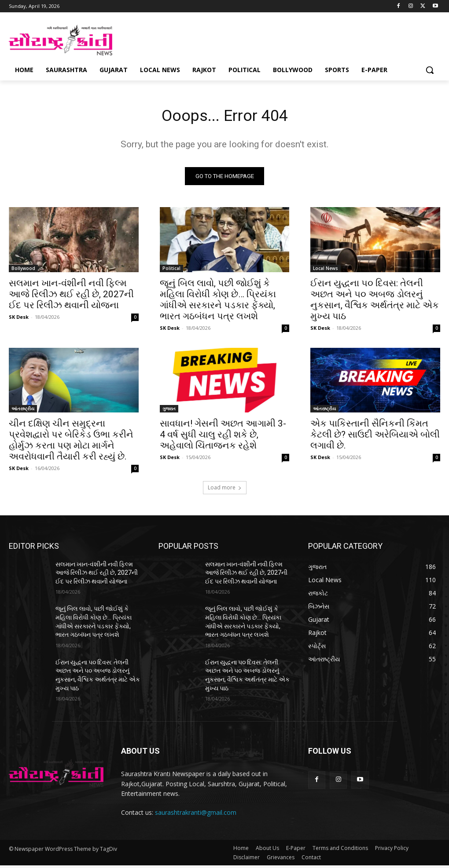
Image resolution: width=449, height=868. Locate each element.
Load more (225, 490)
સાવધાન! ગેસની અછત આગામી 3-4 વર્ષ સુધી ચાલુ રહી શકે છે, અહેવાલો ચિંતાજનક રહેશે (223, 437)
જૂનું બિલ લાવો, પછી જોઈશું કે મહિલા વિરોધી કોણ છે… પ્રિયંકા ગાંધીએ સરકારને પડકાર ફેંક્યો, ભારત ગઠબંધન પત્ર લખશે (218, 302)
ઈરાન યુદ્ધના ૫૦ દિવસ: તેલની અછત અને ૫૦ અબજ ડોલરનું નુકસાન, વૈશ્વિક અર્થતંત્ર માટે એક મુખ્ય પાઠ (375, 302)
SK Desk (19, 319)
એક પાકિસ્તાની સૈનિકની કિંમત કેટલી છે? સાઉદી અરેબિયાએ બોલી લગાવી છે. (375, 437)
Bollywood (23, 270)
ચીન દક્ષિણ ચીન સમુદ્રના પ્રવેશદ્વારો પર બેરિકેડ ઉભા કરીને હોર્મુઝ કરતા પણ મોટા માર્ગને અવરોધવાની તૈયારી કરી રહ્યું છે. (71, 443)
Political (171, 270)
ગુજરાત (169, 411)
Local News (326, 270)
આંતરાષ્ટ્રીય (23, 411)
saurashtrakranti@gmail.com (196, 815)
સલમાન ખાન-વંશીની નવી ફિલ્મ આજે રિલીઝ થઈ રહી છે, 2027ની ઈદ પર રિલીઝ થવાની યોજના (71, 296)
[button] (430, 70)
